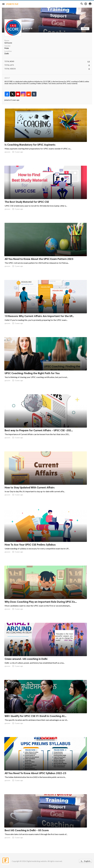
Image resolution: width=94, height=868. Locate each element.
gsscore (28, 28)
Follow (85, 29)
